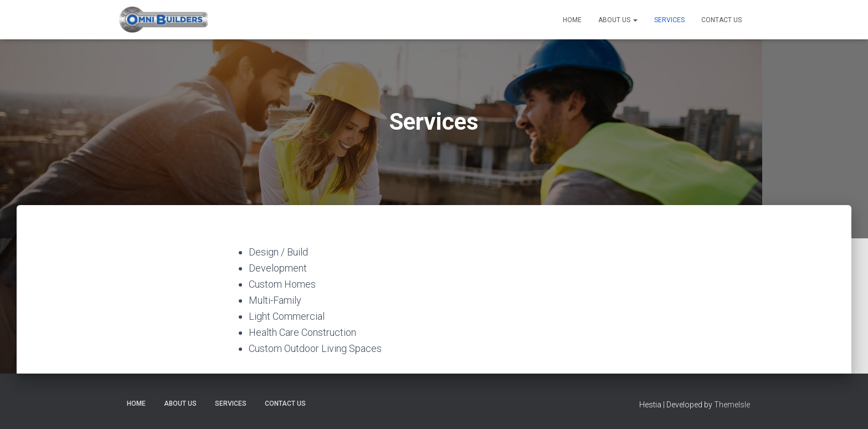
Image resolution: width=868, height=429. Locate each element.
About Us (618, 20)
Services (669, 20)
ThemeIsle (732, 405)
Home (572, 20)
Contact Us (721, 20)
